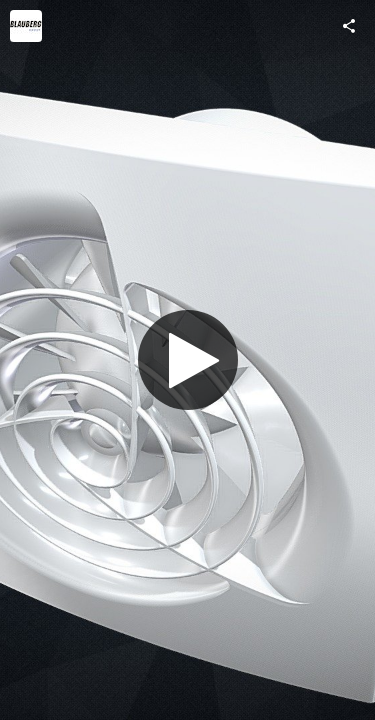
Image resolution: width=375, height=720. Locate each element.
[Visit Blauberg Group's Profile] (26, 26)
